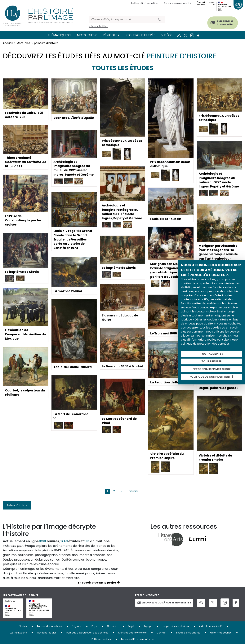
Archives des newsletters (132, 633)
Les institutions (18, 633)
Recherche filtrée (140, 35)
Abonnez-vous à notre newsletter (164, 603)
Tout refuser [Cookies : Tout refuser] (212, 361)
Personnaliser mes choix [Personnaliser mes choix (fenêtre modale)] (212, 369)
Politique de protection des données (87, 633)
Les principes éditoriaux (176, 626)
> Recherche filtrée (98, 26)
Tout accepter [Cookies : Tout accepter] (212, 354)
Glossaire (113, 626)
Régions (77, 626)
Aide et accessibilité (211, 626)
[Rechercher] (122, 19)
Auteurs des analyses (49, 626)
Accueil (8, 43)
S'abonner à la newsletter (224, 22)
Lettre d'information (145, 3)
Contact (161, 633)
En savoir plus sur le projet (97, 583)
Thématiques (58, 35)
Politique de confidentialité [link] (212, 377)
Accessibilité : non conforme (137, 639)
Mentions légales (47, 633)
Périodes (110, 35)
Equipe (148, 626)
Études (23, 626)
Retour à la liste (17, 505)
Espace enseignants (177, 3)
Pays (94, 626)
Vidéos (167, 35)
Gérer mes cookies (221, 633)
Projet (131, 626)
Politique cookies (101, 639)
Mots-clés (86, 35)
